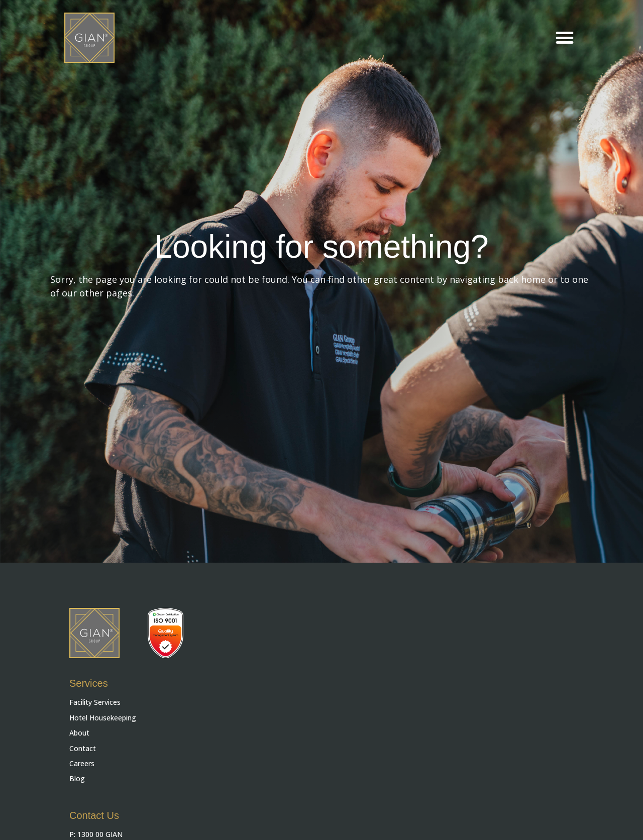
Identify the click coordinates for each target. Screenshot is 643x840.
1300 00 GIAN (100, 834)
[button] (564, 38)
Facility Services (95, 702)
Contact (83, 748)
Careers (82, 763)
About (79, 733)
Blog (77, 778)
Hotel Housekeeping (103, 718)
